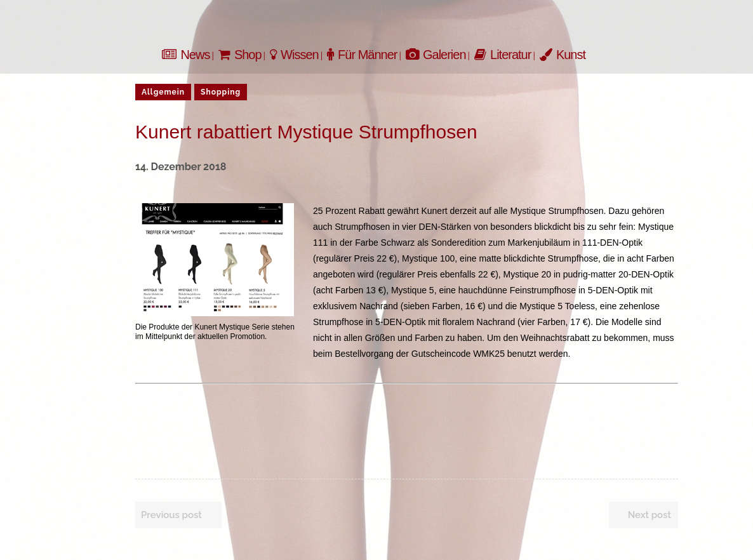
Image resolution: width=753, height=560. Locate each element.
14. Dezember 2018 (181, 167)
